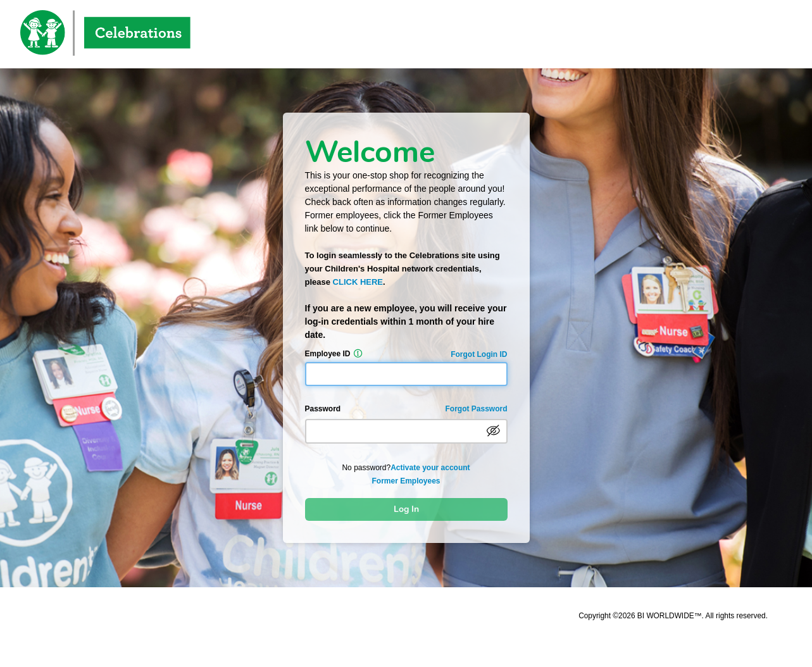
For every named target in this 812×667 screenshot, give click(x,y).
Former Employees (406, 481)
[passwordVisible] (493, 431)
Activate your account (430, 468)
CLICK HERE (358, 282)
